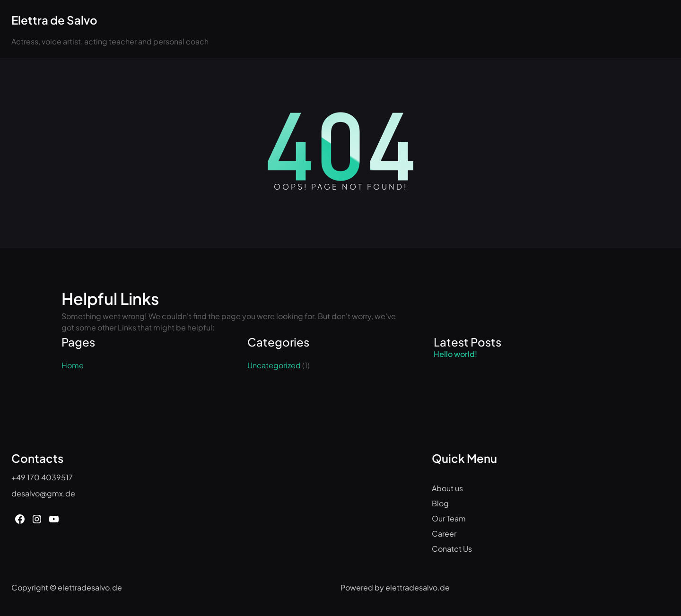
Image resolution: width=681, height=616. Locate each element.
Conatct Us (452, 549)
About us (447, 488)
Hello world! (455, 354)
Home (73, 365)
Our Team (449, 518)
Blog (440, 503)
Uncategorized (274, 365)
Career (444, 534)
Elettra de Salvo (54, 20)
